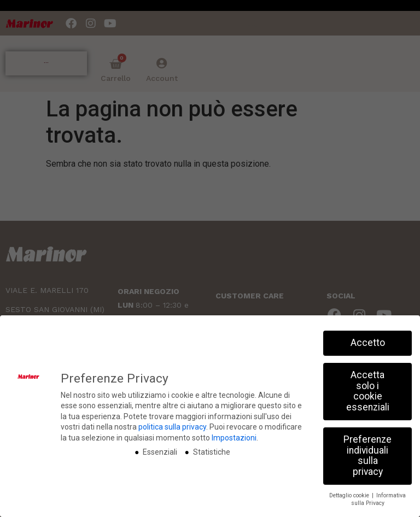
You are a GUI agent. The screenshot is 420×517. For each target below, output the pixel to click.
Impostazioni (234, 438)
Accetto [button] (368, 343)
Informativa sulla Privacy (379, 499)
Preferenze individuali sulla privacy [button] (367, 455)
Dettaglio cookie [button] (350, 495)
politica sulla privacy (172, 427)
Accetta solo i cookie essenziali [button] (368, 391)
